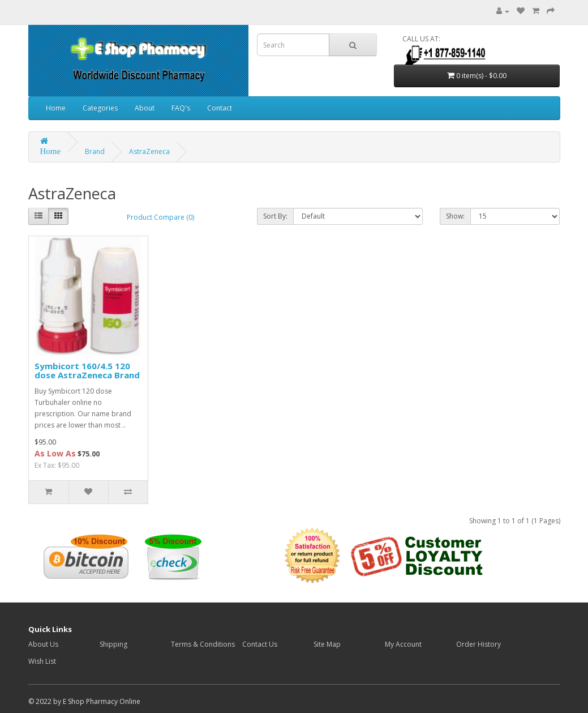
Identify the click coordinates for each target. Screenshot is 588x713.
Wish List (42, 661)
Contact (220, 108)
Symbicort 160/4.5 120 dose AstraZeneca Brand (87, 371)
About (145, 108)
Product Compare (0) (160, 217)
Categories (100, 108)
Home (56, 108)
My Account (403, 644)
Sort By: (275, 216)
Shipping (113, 644)
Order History (478, 644)
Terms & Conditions (203, 644)
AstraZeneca (149, 151)
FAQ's (181, 108)
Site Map (327, 644)
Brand (95, 151)
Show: (455, 216)
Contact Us (260, 644)
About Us (43, 644)
